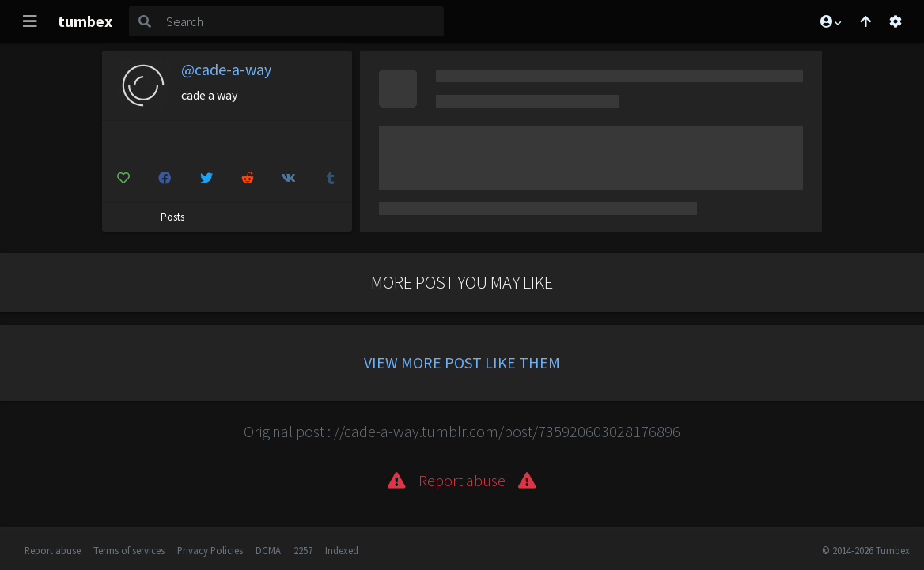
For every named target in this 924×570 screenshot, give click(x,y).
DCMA (268, 550)
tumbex (85, 21)
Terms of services (129, 550)
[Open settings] (896, 21)
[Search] (302, 21)
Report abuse (53, 550)
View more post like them (462, 362)
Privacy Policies (210, 550)
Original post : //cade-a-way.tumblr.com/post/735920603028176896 (462, 431)
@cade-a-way (226, 69)
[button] (830, 21)
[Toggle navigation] (30, 21)
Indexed (342, 550)
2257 (303, 550)
